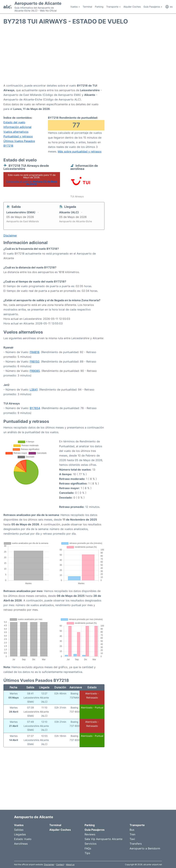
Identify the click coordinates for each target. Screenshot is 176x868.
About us (70, 864)
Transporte (137, 825)
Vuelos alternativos (16, 132)
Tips (87, 853)
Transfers (136, 844)
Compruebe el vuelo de (32, 183)
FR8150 (35, 362)
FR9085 (35, 371)
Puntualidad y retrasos (18, 136)
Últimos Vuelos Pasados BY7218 (19, 143)
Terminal (87, 7)
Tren (132, 834)
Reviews (90, 834)
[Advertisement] (88, 56)
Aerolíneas (21, 844)
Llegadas (20, 834)
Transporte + (113, 7)
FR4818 (35, 352)
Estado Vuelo (23, 839)
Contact (60, 864)
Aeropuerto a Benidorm (145, 848)
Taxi (132, 839)
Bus (132, 830)
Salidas (19, 830)
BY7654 (35, 408)
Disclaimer (49, 864)
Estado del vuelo (14, 122)
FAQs (88, 848)
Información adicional (17, 127)
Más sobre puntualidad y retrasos (80, 151)
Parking (99, 7)
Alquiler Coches (132, 7)
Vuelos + (75, 7)
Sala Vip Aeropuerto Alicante (103, 839)
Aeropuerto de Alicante (38, 3)
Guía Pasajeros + (153, 7)
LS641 (34, 390)
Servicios (90, 844)
